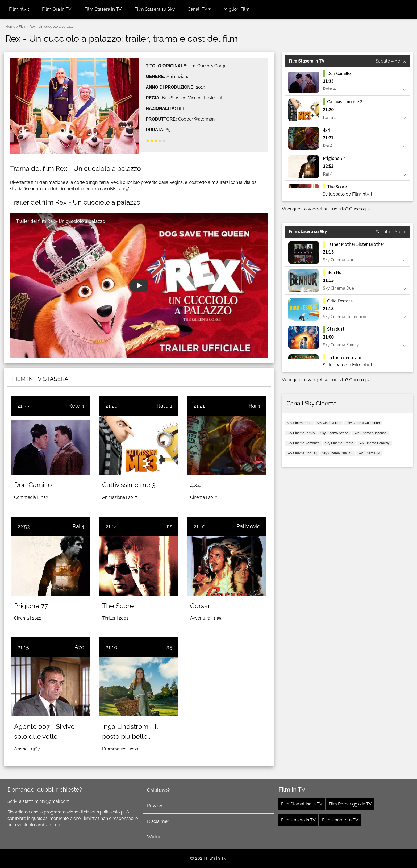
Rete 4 (76, 406)
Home (10, 26)
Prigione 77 (31, 606)
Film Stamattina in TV (302, 804)
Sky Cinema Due (329, 423)
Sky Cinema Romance (303, 443)
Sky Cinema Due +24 (337, 453)
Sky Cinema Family (301, 433)
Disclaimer (158, 821)
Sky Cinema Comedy (374, 443)
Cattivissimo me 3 (129, 485)
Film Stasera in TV (103, 9)
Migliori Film (237, 9)
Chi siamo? (158, 790)
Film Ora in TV (57, 9)
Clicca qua (360, 209)
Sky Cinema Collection (363, 423)
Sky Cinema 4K (369, 453)
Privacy (155, 805)
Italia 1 (165, 406)
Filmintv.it (19, 9)
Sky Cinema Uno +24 (302, 453)
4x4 (196, 485)
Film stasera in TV (298, 820)
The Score (118, 606)
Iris (169, 526)
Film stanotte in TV (340, 820)
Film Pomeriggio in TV (350, 804)
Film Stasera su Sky (155, 9)
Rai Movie (248, 526)
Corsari (201, 606)
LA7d (78, 647)
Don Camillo (33, 485)
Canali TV (199, 9)
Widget (155, 837)
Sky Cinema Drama (339, 443)
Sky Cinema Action (334, 433)
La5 (168, 647)
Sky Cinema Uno (299, 423)
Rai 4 (255, 406)
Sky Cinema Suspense (370, 433)
